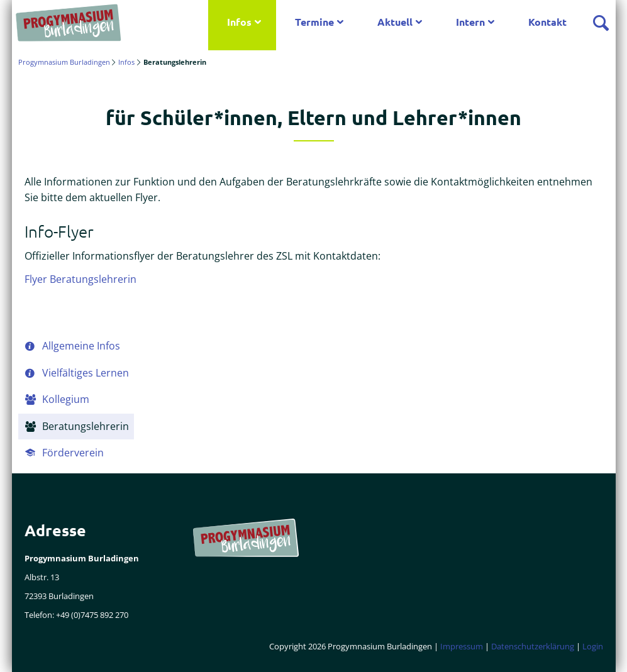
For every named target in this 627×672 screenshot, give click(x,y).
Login (593, 646)
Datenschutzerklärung (533, 646)
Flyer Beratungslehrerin (80, 279)
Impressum (462, 646)
